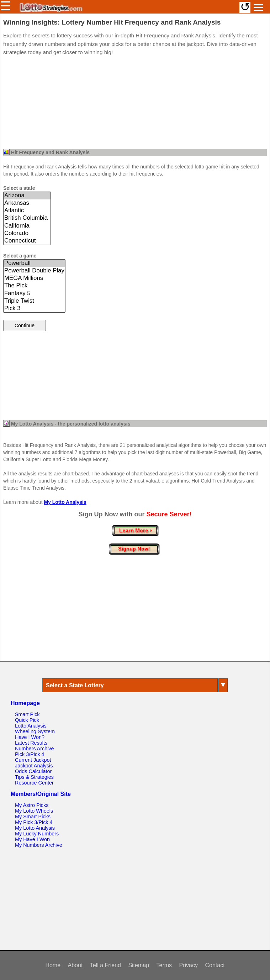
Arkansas (27, 203)
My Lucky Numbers (37, 834)
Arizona (27, 196)
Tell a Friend (105, 965)
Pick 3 (34, 309)
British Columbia (27, 218)
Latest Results (31, 743)
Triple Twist (34, 301)
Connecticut (27, 241)
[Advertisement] (135, 104)
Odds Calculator (33, 771)
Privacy (189, 965)
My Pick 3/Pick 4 (34, 822)
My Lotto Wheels (34, 811)
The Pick (34, 286)
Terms (164, 965)
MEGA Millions (34, 278)
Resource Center (34, 783)
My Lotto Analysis (65, 502)
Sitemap (139, 965)
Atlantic (27, 211)
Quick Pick (27, 720)
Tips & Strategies (34, 777)
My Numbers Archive (39, 845)
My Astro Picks (32, 805)
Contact (215, 965)
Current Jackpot (33, 760)
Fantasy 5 (34, 294)
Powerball (34, 263)
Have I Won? (30, 737)
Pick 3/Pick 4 (30, 754)
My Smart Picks (33, 817)
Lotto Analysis (31, 726)
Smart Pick (27, 714)
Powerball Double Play (34, 271)
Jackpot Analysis (34, 766)
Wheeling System (35, 731)
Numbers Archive (35, 749)
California (27, 226)
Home (53, 965)
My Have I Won (32, 839)
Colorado (27, 233)
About (75, 965)
